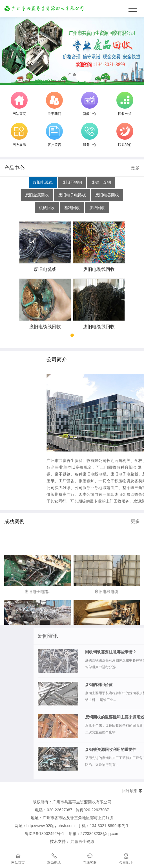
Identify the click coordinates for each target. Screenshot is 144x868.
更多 (135, 168)
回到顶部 (130, 791)
